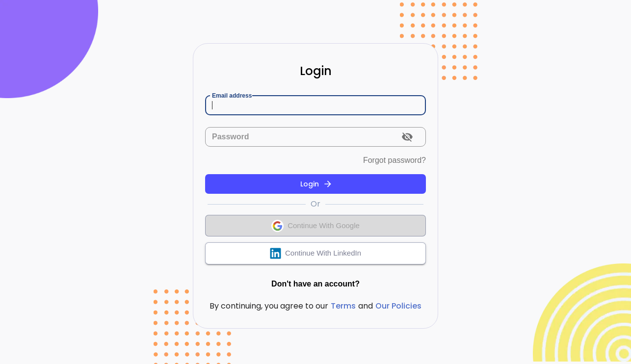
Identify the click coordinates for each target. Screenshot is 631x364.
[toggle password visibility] (407, 137)
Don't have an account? (315, 284)
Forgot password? (394, 160)
